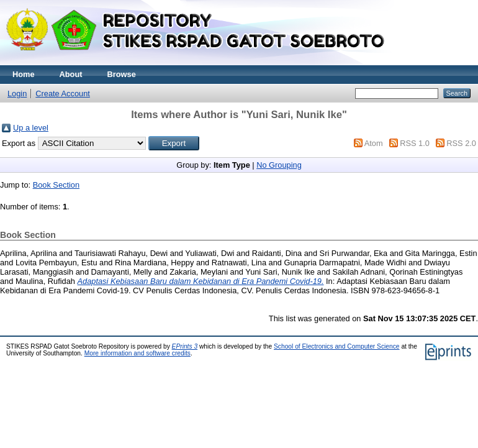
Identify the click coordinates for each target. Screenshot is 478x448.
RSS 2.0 (461, 143)
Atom (374, 143)
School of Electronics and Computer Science (337, 346)
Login (17, 94)
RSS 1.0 (415, 143)
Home (24, 74)
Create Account (63, 94)
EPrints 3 (185, 346)
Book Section (56, 185)
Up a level (31, 128)
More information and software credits (138, 353)
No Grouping (279, 165)
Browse (122, 74)
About (71, 74)
